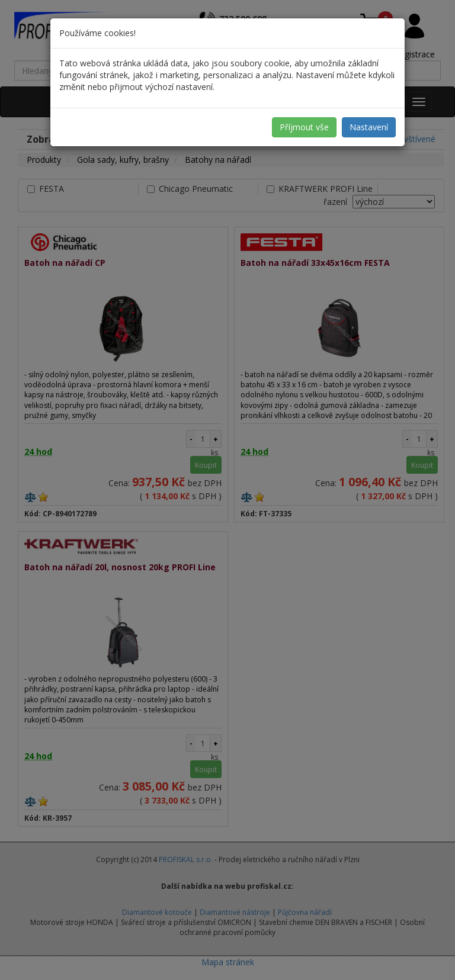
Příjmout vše (304, 127)
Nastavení (369, 127)
